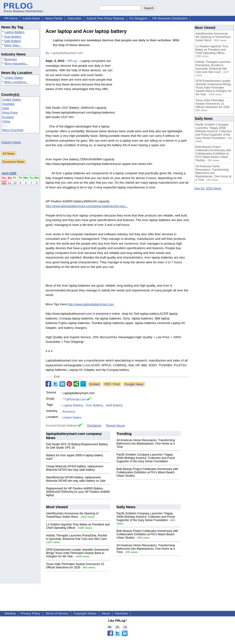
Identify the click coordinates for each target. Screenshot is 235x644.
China (6, 121)
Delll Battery (13, 41)
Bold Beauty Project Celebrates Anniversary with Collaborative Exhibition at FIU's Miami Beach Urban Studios (147, 472)
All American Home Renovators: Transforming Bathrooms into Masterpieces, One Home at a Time (146, 444)
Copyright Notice (85, 613)
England (8, 117)
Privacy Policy (31, 613)
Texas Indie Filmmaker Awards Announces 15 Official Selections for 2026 (75, 566)
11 (9, 183)
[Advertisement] (153, 94)
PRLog (72, 61)
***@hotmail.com (74, 399)
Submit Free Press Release (105, 18)
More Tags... (13, 45)
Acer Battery (13, 37)
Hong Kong (10, 112)
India (6, 108)
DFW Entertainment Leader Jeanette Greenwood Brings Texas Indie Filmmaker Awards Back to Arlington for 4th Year (77, 553)
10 (15, 183)
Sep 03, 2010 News (208, 188)
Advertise (121, 613)
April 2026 (9, 173)
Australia (8, 104)
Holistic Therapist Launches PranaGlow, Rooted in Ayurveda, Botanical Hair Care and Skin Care (77, 537)
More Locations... (16, 82)
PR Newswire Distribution (170, 18)
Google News (134, 384)
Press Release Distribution (23, 9)
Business (11, 59)
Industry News (11, 142)
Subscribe (74, 18)
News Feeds (54, 18)
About (106, 613)
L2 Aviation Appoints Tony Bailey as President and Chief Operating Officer (212, 50)
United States (14, 78)
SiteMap (10, 613)
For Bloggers (138, 18)
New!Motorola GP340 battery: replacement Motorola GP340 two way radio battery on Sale (76, 479)
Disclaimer (94, 425)
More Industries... (16, 63)
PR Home (11, 18)
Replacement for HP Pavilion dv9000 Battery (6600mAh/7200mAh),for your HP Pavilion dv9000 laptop (78, 492)
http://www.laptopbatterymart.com (91, 304)
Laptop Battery (15, 32)
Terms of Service (57, 613)
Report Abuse (115, 425)
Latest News (31, 18)
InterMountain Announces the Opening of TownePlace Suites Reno (72, 515)
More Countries (13, 130)
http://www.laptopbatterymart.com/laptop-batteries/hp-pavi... (87, 206)
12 (4, 183)
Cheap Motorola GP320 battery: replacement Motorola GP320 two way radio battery (75, 468)
